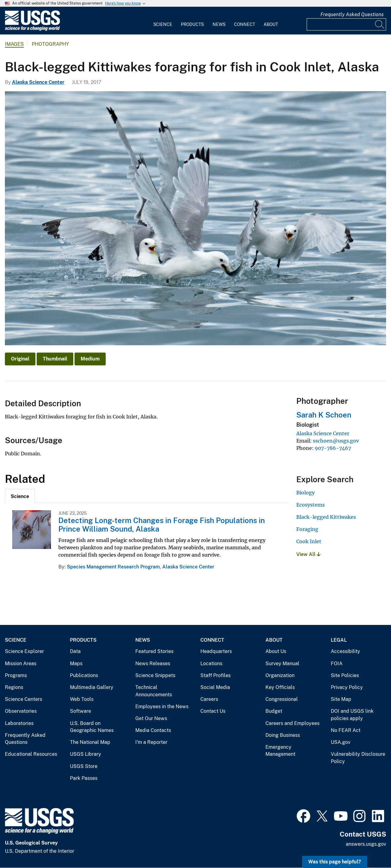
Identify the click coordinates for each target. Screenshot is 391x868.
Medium (90, 359)
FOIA (337, 664)
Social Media (215, 687)
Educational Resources (31, 754)
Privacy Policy (347, 687)
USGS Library (86, 754)
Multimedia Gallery (92, 687)
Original (20, 359)
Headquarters (216, 651)
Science (163, 24)
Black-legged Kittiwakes (326, 517)
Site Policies (345, 675)
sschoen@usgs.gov (336, 441)
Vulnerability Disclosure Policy (358, 758)
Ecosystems (311, 505)
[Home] (32, 29)
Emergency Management (280, 751)
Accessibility (345, 651)
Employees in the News (162, 707)
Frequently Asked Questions (352, 14)
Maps (76, 664)
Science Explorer (24, 651)
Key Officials (280, 687)
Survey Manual (282, 664)
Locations (211, 664)
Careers (209, 699)
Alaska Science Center (38, 82)
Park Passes (84, 778)
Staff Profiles (216, 675)
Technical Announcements (154, 691)
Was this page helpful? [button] (335, 862)
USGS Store (84, 766)
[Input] (346, 24)
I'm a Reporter (151, 742)
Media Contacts (153, 730)
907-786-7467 (333, 448)
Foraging (307, 529)
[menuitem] (163, 21)
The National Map (90, 742)
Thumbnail (55, 359)
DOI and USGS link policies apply (352, 715)
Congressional (282, 699)
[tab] (20, 496)
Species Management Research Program (113, 567)
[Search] (380, 24)
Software (80, 711)
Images (14, 44)
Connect (245, 24)
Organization (280, 675)
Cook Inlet (309, 541)
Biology (305, 493)
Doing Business (283, 735)
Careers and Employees (292, 723)
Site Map (341, 699)
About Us (276, 651)
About (271, 24)
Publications (84, 675)
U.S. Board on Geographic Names (92, 727)
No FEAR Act (346, 730)
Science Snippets (155, 675)
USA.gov (341, 742)
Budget (274, 711)
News (219, 24)
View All (308, 554)
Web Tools (82, 699)
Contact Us (213, 711)
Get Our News (151, 718)
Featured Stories (154, 651)
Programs (16, 675)
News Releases (153, 664)
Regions (14, 687)
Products (192, 24)
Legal (339, 640)
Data (75, 651)
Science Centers (24, 699)
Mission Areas (21, 664)
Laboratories (19, 723)
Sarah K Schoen (324, 415)
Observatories (21, 711)
